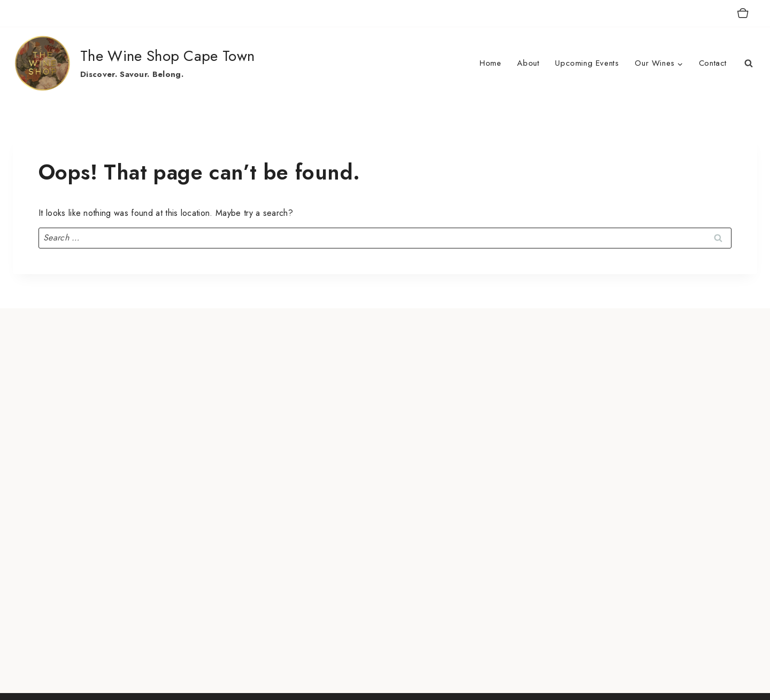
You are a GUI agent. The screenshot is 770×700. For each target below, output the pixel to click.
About (528, 63)
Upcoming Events (587, 63)
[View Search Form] (749, 64)
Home (490, 63)
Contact (713, 63)
